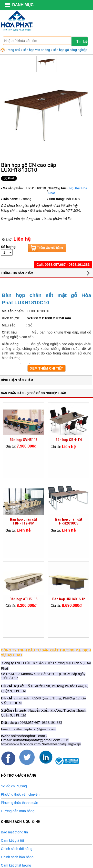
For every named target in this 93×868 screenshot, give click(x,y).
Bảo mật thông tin (14, 832)
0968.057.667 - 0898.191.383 (67, 265)
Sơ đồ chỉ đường (14, 786)
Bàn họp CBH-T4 (69, 440)
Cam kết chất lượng (16, 865)
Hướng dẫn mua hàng (18, 811)
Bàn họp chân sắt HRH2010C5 (69, 521)
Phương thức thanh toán (20, 803)
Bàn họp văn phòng (36, 50)
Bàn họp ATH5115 (24, 599)
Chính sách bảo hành (17, 857)
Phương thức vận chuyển (20, 794)
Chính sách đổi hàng (17, 849)
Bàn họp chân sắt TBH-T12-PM (24, 521)
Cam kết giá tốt (13, 840)
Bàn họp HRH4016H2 (69, 599)
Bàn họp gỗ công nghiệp (70, 50)
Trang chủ (10, 50)
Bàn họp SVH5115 (24, 440)
